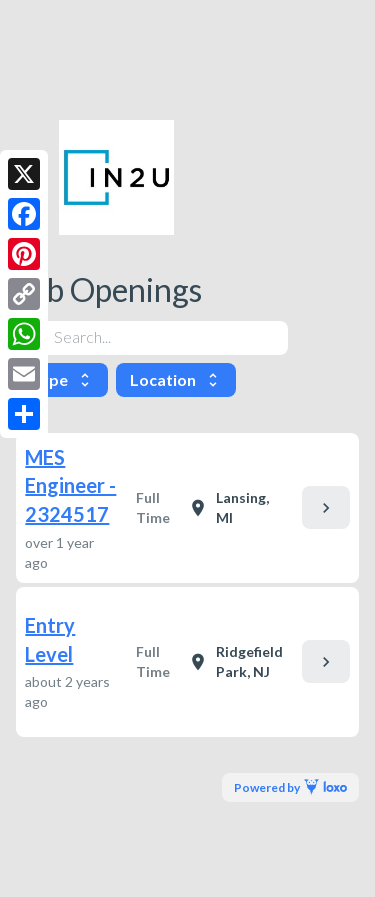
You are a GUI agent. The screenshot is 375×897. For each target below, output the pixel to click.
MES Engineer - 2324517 (70, 485)
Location (176, 379)
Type (62, 379)
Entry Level (50, 639)
